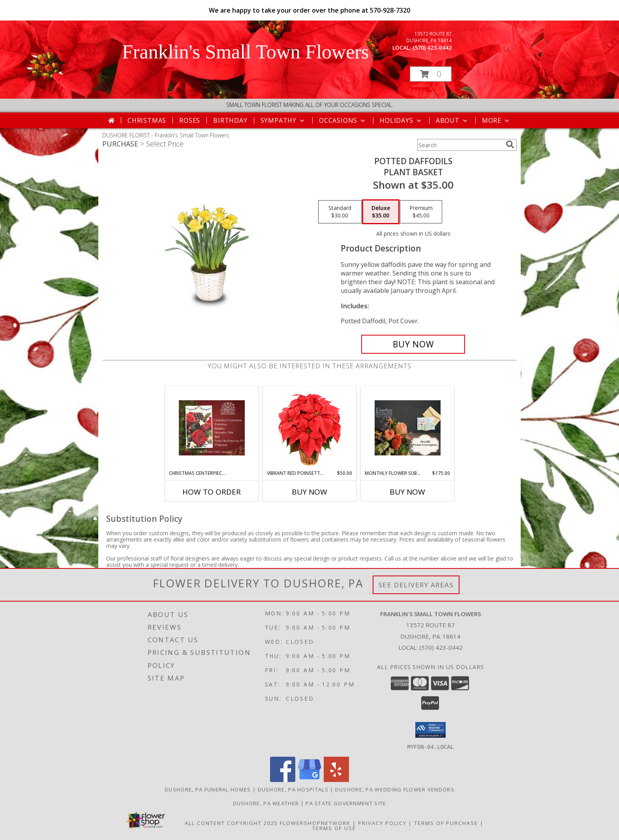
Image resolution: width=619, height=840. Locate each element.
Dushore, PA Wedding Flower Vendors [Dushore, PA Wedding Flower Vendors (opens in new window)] (395, 789)
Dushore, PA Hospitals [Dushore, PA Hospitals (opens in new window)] (293, 789)
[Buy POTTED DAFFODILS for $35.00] (413, 344)
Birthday (230, 120)
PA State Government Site (346, 803)
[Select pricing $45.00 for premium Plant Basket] (421, 212)
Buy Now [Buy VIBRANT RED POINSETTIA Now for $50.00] (309, 492)
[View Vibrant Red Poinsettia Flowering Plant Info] (310, 428)
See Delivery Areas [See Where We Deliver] (416, 585)
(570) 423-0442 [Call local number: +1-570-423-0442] (432, 48)
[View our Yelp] (336, 779)
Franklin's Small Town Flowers (245, 52)
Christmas (147, 120)
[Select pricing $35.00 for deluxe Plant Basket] (381, 212)
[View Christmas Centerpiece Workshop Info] (212, 428)
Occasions (343, 120)
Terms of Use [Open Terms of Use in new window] (334, 828)
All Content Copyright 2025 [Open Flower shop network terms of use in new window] (231, 823)
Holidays (401, 120)
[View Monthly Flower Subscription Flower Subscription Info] (408, 428)
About (452, 120)
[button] (431, 74)
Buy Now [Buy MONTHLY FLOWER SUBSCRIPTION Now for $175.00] (407, 492)
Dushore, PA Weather (266, 803)
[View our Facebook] (283, 779)
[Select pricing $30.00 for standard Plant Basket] (340, 212)
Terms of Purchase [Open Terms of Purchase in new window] (446, 823)
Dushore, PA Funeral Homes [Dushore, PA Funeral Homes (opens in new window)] (208, 789)
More (496, 120)
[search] (510, 144)
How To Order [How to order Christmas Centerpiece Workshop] (212, 492)
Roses (190, 120)
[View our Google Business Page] (309, 779)
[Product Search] (460, 145)
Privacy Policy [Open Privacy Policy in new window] (382, 823)
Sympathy (283, 120)
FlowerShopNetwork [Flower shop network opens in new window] (315, 823)
